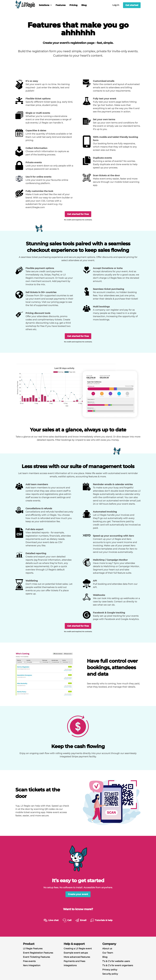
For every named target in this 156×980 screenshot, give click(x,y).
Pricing (73, 5)
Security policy (110, 974)
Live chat (54, 920)
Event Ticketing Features (36, 957)
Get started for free (78, 214)
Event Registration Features (38, 953)
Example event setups (76, 953)
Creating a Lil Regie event (78, 949)
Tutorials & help (104, 920)
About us (107, 949)
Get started (132, 5)
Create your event (78, 894)
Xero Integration (32, 965)
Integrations (70, 965)
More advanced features (77, 957)
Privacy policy (110, 970)
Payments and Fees (74, 961)
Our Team (108, 953)
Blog (84, 5)
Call (69, 920)
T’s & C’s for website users (116, 961)
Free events (29, 961)
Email (83, 920)
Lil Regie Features (33, 949)
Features (61, 5)
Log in (116, 5)
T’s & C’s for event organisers (118, 965)
